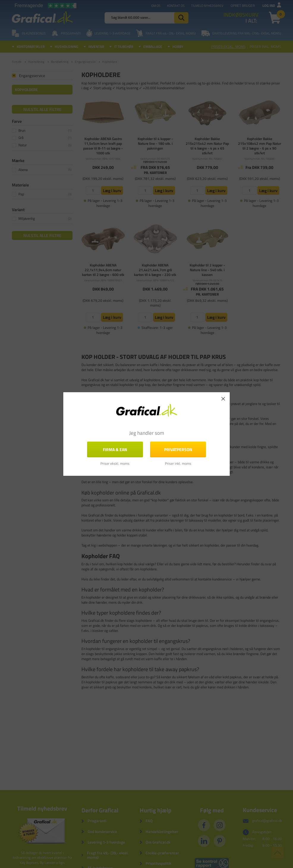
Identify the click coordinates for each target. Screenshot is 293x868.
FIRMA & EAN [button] (115, 449)
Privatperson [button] (178, 449)
